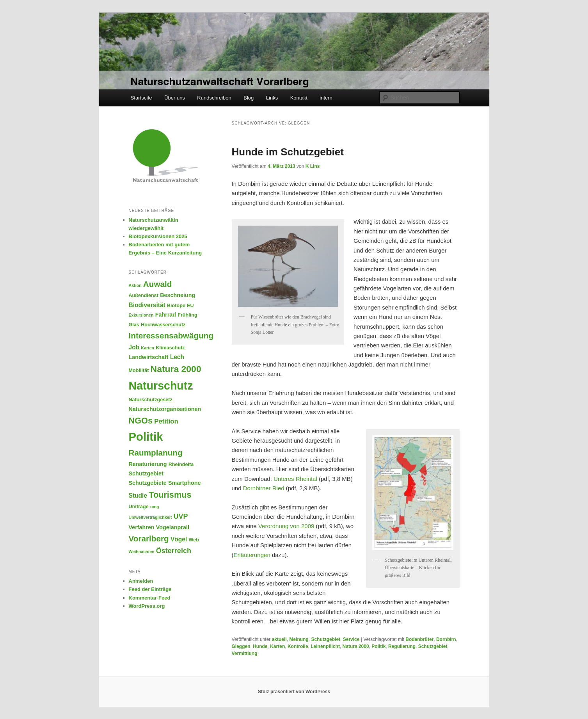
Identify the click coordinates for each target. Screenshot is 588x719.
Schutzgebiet (326, 639)
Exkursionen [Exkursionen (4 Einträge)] (141, 315)
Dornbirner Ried (264, 488)
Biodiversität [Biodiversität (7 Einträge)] (147, 305)
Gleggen (241, 646)
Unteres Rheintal (296, 479)
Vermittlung (245, 653)
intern (326, 98)
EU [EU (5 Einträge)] (190, 306)
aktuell (279, 639)
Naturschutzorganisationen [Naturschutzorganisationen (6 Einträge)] (165, 409)
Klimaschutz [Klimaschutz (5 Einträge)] (170, 348)
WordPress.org (147, 606)
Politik (378, 646)
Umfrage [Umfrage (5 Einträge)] (139, 507)
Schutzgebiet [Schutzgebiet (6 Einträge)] (146, 473)
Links (272, 98)
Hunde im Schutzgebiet (288, 152)
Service (351, 639)
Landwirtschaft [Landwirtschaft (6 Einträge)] (149, 357)
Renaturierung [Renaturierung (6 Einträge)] (148, 464)
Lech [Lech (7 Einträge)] (177, 357)
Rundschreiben (214, 98)
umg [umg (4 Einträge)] (155, 507)
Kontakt (299, 98)
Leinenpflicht (325, 646)
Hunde (260, 646)
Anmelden (141, 581)
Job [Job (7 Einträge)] (134, 347)
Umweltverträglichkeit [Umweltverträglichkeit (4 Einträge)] (150, 517)
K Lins (313, 166)
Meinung (299, 639)
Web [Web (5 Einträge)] (194, 540)
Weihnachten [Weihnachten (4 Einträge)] (142, 552)
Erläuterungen (253, 555)
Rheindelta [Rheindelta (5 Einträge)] (181, 465)
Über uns (175, 98)
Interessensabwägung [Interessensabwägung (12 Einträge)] (171, 335)
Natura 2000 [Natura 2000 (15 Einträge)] (176, 369)
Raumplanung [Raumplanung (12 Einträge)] (156, 453)
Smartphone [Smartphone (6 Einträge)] (185, 483)
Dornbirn (446, 639)
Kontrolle (298, 646)
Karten (277, 646)
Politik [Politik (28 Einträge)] (146, 437)
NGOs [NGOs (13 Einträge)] (141, 421)
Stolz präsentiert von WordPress (294, 692)
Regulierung (402, 646)
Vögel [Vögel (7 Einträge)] (179, 539)
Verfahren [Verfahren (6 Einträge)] (142, 527)
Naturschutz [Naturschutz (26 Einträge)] (161, 386)
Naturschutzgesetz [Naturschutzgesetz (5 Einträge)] (151, 400)
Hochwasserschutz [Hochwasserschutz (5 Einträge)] (163, 325)
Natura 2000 (356, 646)
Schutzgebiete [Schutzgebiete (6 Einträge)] (148, 483)
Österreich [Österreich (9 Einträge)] (174, 551)
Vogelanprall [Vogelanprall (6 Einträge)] (173, 527)
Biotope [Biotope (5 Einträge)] (176, 306)
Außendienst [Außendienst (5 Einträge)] (144, 295)
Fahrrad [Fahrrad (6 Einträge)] (166, 315)
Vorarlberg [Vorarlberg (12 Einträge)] (149, 538)
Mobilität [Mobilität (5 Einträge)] (139, 370)
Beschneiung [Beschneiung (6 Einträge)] (178, 295)
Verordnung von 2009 (286, 526)
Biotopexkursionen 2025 (158, 236)
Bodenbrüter (419, 639)
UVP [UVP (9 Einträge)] (180, 516)
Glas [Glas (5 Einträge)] (134, 325)
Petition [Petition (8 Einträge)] (166, 421)
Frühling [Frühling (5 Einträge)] (187, 315)
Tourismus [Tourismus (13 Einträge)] (170, 495)
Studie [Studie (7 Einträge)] (138, 496)
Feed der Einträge (150, 589)
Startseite (141, 98)
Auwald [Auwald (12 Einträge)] (158, 284)
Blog (249, 98)
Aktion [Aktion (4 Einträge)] (135, 285)
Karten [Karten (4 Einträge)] (147, 348)
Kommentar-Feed (150, 598)
